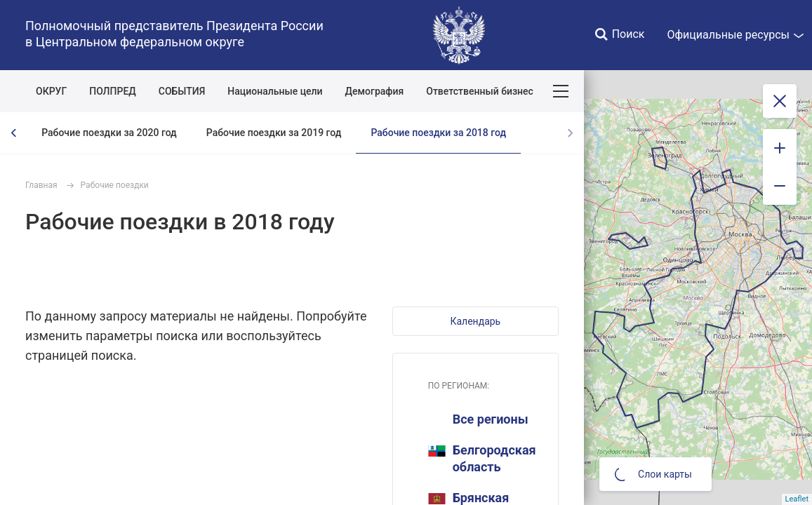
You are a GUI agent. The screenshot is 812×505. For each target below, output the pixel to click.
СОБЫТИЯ (182, 91)
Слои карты (653, 474)
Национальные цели (275, 91)
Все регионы (491, 419)
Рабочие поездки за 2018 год (438, 133)
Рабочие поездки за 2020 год (109, 133)
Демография (375, 91)
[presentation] (14, 133)
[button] (475, 321)
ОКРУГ (51, 91)
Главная (41, 185)
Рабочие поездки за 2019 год (274, 133)
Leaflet (797, 499)
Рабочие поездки (115, 185)
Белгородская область (482, 458)
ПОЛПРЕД (113, 91)
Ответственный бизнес (480, 91)
